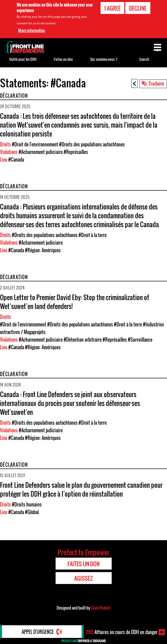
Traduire (156, 83)
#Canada (16, 160)
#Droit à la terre (93, 235)
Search (144, 59)
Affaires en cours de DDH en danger (122, 632)
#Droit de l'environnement (35, 144)
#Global (32, 512)
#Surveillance (140, 340)
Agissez (84, 578)
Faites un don (63, 59)
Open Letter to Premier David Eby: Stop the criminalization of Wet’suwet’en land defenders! (75, 302)
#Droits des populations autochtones (92, 144)
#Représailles (76, 152)
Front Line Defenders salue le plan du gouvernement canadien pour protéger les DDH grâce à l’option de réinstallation (81, 489)
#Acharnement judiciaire (41, 152)
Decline (138, 8)
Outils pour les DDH (23, 59)
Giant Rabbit (101, 608)
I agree (112, 8)
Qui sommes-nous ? (104, 59)
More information (32, 30)
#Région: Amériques (43, 250)
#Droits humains (27, 504)
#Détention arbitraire (83, 340)
